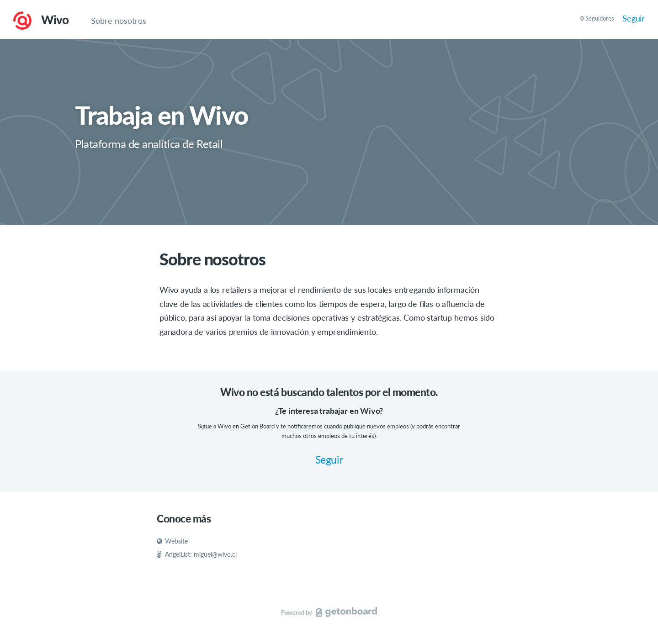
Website (172, 541)
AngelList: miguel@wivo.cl (197, 554)
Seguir (634, 18)
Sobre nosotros (119, 21)
